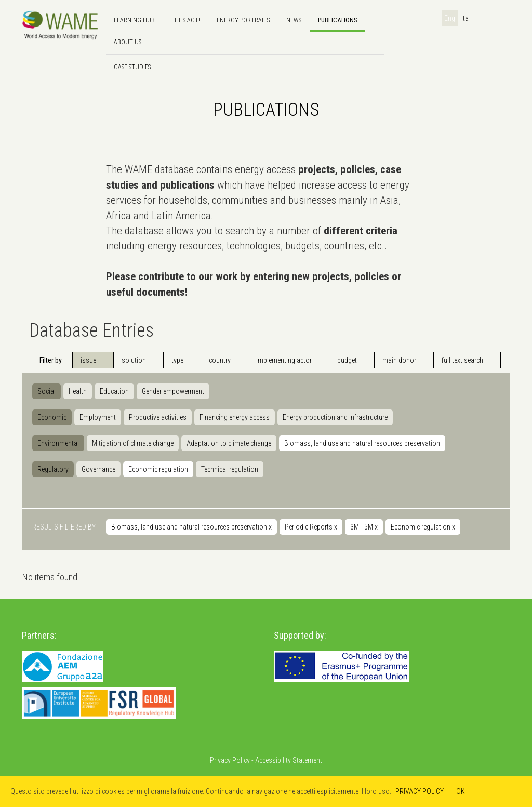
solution (134, 360)
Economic (52, 417)
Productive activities (158, 417)
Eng (450, 18)
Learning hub (134, 20)
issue (88, 360)
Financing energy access (235, 417)
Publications (337, 20)
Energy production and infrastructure (335, 417)
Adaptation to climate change (229, 443)
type (177, 360)
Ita (465, 18)
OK (461, 791)
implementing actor (284, 360)
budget (347, 360)
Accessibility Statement (289, 760)
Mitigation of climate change (133, 443)
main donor (399, 360)
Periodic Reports (311, 527)
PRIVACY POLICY (420, 791)
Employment (98, 417)
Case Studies (132, 67)
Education (114, 391)
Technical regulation (230, 469)
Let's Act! (186, 20)
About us (128, 42)
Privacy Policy (230, 760)
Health (78, 391)
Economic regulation (158, 469)
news (294, 20)
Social (46, 391)
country (220, 360)
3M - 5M (364, 527)
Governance (98, 469)
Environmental (58, 443)
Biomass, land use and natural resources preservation (362, 443)
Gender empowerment (173, 391)
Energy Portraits (243, 20)
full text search (462, 360)
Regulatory (53, 469)
